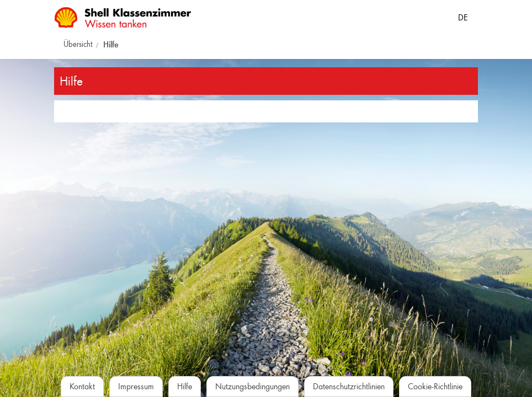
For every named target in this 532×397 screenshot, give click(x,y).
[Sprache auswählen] (463, 15)
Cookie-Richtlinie (435, 386)
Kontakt (82, 386)
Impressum (136, 386)
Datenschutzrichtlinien (349, 386)
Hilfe (111, 44)
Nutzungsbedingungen (252, 386)
